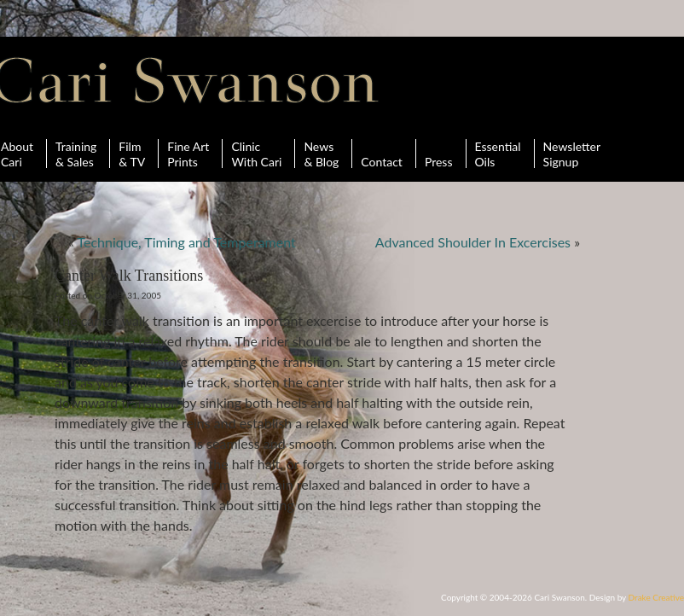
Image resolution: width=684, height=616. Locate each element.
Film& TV (132, 154)
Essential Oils (498, 154)
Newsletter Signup (572, 154)
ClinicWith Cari (256, 154)
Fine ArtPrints (188, 154)
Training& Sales (76, 154)
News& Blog (321, 154)
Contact (382, 154)
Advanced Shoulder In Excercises (473, 242)
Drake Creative (656, 597)
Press (439, 154)
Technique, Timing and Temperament (186, 242)
